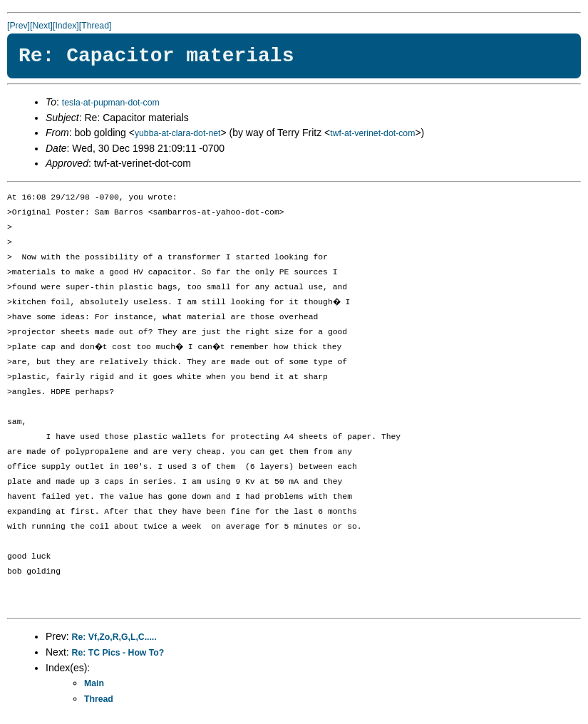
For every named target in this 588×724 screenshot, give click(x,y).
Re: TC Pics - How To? (118, 653)
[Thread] (96, 26)
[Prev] (19, 26)
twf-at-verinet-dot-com (372, 133)
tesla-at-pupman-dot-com (111, 103)
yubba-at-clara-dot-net (178, 133)
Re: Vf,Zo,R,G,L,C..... (114, 637)
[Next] (41, 26)
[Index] (66, 26)
